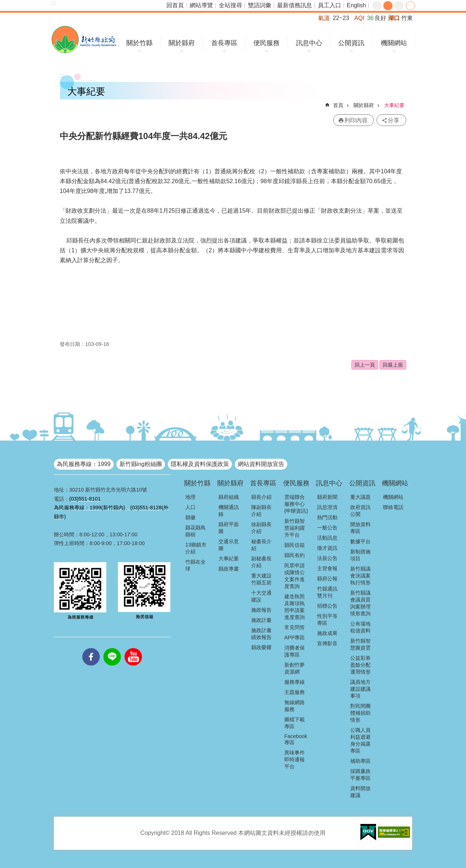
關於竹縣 (139, 43)
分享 (410, 6)
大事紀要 (394, 105)
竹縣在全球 (196, 565)
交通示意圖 (229, 545)
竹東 (407, 18)
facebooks (91, 648)
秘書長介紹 (261, 545)
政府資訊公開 (360, 511)
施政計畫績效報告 (261, 634)
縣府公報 (327, 579)
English (356, 5)
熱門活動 (327, 517)
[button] (368, 832)
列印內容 (356, 120)
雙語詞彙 (260, 5)
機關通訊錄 (229, 511)
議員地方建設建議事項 (360, 689)
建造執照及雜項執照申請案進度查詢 (295, 607)
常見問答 (295, 627)
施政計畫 (261, 620)
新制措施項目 (360, 555)
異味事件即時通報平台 (295, 759)
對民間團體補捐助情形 (360, 713)
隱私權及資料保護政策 (200, 464)
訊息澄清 (327, 507)
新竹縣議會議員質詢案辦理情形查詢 (360, 603)
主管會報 (327, 568)
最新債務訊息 (295, 5)
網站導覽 (201, 5)
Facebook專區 (296, 739)
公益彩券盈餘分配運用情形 (360, 665)
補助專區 (360, 761)
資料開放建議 (360, 792)
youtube (133, 648)
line (112, 648)
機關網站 (394, 43)
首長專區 (224, 43)
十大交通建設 (261, 596)
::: (53, 3)
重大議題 (360, 497)
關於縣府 (182, 43)
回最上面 (393, 365)
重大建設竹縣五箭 (261, 579)
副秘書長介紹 (261, 562)
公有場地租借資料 (360, 627)
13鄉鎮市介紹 (196, 548)
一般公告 (327, 528)
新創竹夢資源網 (295, 668)
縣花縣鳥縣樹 (196, 531)
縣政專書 (229, 569)
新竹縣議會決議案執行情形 (360, 576)
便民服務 (266, 43)
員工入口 (329, 5)
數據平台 (360, 541)
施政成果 (327, 633)
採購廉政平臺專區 (360, 775)
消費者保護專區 (295, 651)
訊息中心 (309, 43)
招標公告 (327, 606)
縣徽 (190, 517)
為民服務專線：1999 (84, 464)
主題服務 (295, 692)
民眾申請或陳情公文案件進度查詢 (295, 576)
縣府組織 (229, 497)
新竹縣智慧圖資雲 (360, 644)
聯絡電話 (393, 507)
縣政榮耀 (261, 647)
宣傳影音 (327, 643)
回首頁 (175, 5)
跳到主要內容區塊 (4, 4)
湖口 (394, 18)
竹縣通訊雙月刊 (327, 592)
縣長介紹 (261, 497)
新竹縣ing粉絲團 (141, 464)
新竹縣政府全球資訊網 (84, 40)
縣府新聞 (327, 497)
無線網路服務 (295, 706)
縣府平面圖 (229, 528)
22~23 (341, 18)
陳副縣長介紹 (261, 511)
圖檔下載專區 (295, 723)
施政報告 (261, 610)
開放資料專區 (360, 528)
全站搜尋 (230, 5)
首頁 (338, 105)
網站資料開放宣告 (261, 464)
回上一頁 (365, 365)
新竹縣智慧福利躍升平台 (295, 528)
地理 (190, 497)
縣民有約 (295, 555)
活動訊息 (327, 538)
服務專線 (295, 682)
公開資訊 (351, 43)
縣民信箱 (295, 545)
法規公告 (327, 558)
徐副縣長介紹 (261, 528)
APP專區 (295, 638)
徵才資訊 (327, 548)
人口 (190, 507)
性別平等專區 (327, 620)
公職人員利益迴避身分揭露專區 (360, 740)
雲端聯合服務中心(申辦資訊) (296, 504)
